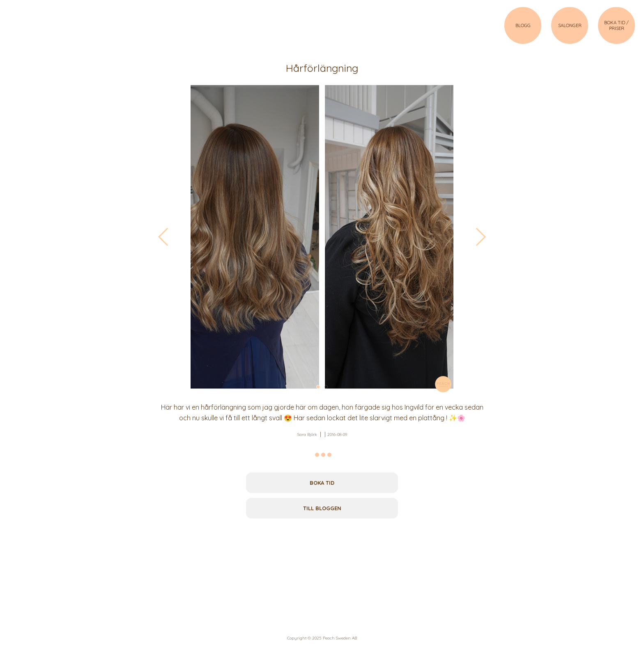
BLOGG (523, 25)
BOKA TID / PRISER (616, 25)
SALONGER (570, 25)
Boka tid (322, 483)
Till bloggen (322, 508)
